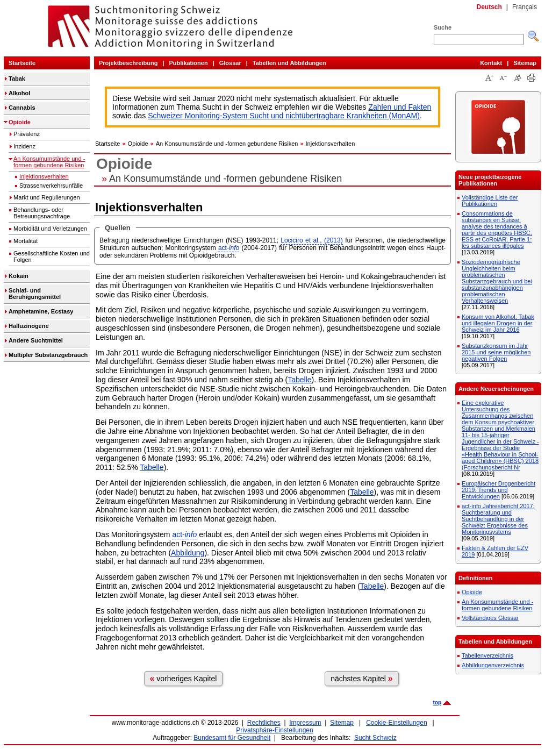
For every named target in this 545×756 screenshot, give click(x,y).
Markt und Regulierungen (47, 197)
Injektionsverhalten (44, 176)
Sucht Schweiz (375, 738)
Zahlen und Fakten (400, 107)
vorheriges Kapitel (184, 678)
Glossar (230, 63)
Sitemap (525, 63)
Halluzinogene (29, 326)
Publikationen (189, 63)
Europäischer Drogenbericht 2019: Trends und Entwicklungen (499, 490)
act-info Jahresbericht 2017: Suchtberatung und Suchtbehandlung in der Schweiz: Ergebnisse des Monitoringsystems (498, 519)
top (437, 702)
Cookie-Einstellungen (396, 723)
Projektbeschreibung (128, 63)
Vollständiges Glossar (490, 618)
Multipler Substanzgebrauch (48, 355)
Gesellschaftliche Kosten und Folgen (52, 256)
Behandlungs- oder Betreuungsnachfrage (42, 213)
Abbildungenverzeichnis (493, 665)
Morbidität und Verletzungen (50, 229)
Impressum (305, 723)
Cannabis (22, 108)
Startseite (22, 63)
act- (229, 248)
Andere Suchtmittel (36, 340)
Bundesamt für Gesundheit (232, 738)
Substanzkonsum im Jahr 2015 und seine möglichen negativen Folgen (496, 352)
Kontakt (491, 63)
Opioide (20, 122)
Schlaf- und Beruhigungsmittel (35, 294)
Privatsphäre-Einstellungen (274, 730)
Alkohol (19, 93)
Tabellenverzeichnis (487, 655)
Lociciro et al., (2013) (311, 240)
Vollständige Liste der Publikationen (490, 201)
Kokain (19, 276)
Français (525, 7)
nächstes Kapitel (362, 678)
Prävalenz (27, 134)
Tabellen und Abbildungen (289, 63)
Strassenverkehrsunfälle (51, 186)
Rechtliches (264, 723)
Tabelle (299, 380)
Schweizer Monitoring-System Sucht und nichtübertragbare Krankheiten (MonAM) (284, 116)
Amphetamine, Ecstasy (41, 311)
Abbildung (188, 553)
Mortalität (26, 241)
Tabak (17, 79)
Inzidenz (24, 146)
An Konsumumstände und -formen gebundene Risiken (49, 162)
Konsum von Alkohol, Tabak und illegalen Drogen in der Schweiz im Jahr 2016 (498, 323)
